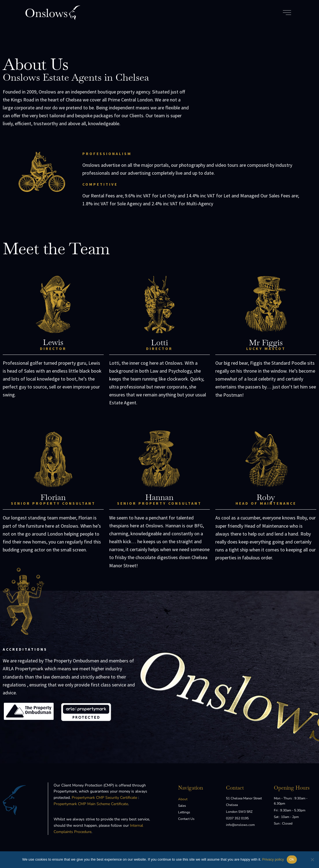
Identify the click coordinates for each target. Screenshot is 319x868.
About (183, 799)
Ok (292, 859)
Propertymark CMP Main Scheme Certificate (91, 804)
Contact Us (186, 819)
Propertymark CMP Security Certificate (104, 798)
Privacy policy (273, 859)
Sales (182, 806)
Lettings (184, 812)
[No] (312, 860)
